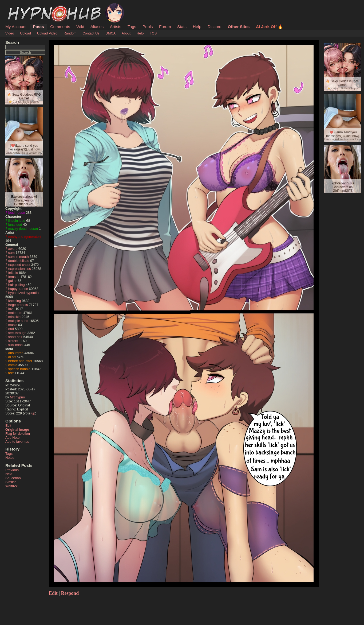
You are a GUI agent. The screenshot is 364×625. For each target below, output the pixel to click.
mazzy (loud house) (23, 229)
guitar (13, 281)
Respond (70, 593)
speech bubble (19, 369)
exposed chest (19, 265)
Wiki (80, 27)
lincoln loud (17, 221)
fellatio (13, 273)
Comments (60, 27)
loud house (17, 213)
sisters (13, 341)
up (33, 413)
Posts (38, 27)
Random (70, 33)
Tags (132, 27)
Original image (17, 430)
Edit (8, 426)
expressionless (20, 269)
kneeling (15, 301)
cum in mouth (19, 257)
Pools (148, 27)
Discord (215, 27)
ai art (12, 357)
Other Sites (239, 27)
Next (9, 474)
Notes (10, 458)
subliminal (16, 345)
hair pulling (17, 285)
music (13, 325)
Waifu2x (11, 486)
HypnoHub (20, 6)
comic (13, 365)
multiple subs (18, 321)
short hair (15, 337)
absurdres (16, 353)
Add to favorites (17, 442)
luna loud (15, 225)
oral (11, 329)
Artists (116, 27)
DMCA (110, 33)
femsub (14, 277)
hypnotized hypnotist (24, 293)
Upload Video (47, 33)
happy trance (18, 289)
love (11, 309)
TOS (153, 33)
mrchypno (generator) (25, 237)
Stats (182, 27)
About (126, 33)
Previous (12, 470)
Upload (25, 33)
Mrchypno (17, 397)
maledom (15, 313)
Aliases (97, 27)
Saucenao (13, 478)
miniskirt (15, 317)
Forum (165, 27)
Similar (11, 482)
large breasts (18, 305)
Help (197, 27)
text (11, 373)
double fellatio (19, 261)
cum (11, 253)
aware (13, 249)
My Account (16, 27)
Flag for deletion (18, 434)
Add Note (12, 438)
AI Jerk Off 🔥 (269, 27)
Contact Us (91, 33)
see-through (17, 333)
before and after (20, 361)
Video (10, 33)
